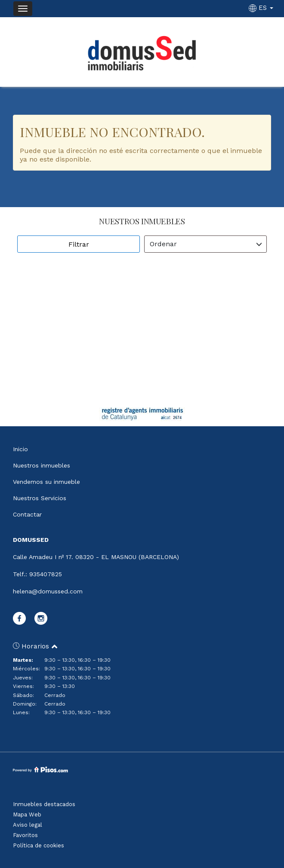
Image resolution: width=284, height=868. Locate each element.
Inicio (20, 449)
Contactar (27, 514)
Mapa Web (27, 815)
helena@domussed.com (48, 591)
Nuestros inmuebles (42, 465)
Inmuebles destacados (44, 804)
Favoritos (25, 835)
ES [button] (262, 8)
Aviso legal (28, 825)
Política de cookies (39, 845)
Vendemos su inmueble (46, 482)
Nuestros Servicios (40, 498)
